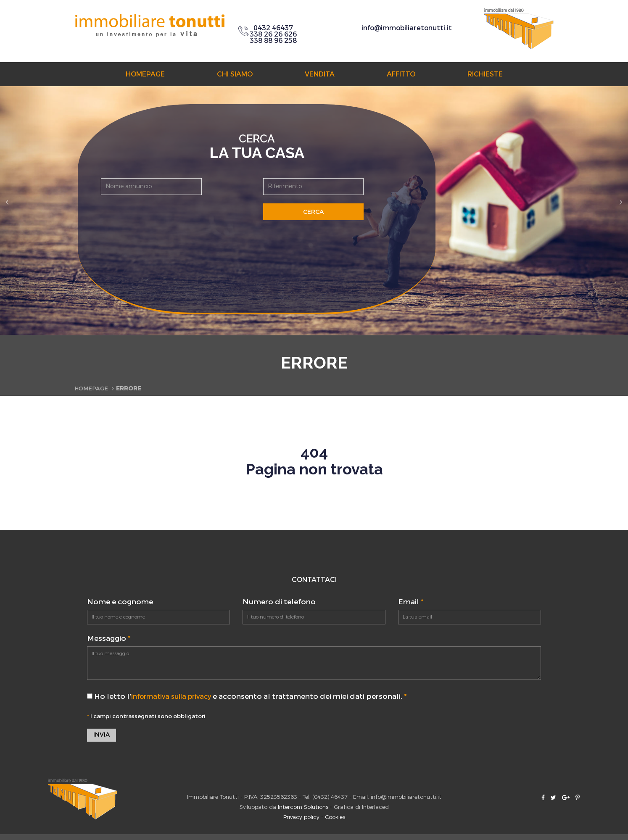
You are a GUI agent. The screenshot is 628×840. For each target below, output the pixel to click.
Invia (102, 736)
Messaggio (109, 639)
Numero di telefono (279, 602)
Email (411, 602)
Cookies (335, 818)
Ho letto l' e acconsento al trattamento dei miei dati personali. (252, 696)
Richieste (485, 74)
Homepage (145, 74)
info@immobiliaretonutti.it (407, 28)
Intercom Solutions (303, 808)
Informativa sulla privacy (176, 696)
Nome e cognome (120, 602)
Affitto (401, 74)
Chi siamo (235, 74)
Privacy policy (301, 818)
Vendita (320, 74)
